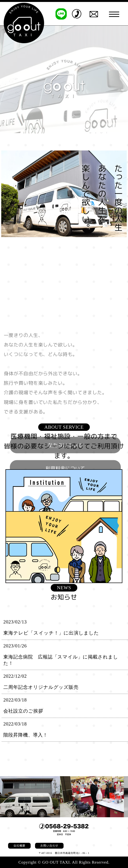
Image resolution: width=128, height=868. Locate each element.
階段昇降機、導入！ (26, 735)
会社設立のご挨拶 (23, 711)
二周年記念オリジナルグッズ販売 (41, 687)
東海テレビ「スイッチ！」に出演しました (51, 633)
